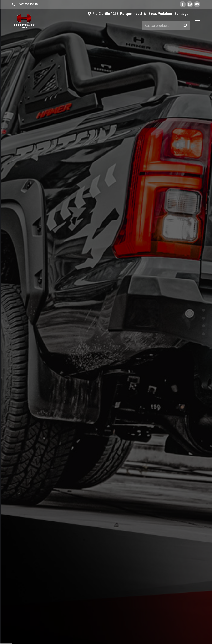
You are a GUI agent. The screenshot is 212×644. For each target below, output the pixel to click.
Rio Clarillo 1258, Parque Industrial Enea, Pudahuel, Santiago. (139, 14)
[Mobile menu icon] (197, 21)
